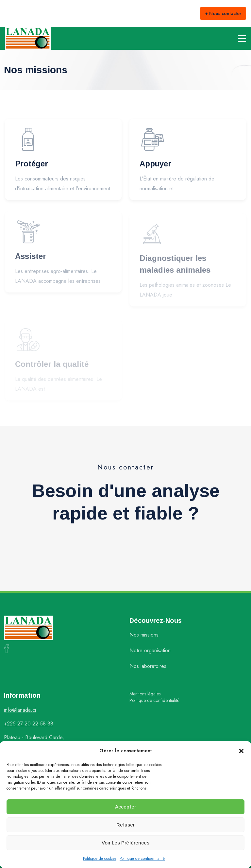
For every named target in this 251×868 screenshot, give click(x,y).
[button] (241, 751)
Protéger (32, 164)
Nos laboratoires (148, 666)
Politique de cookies (100, 859)
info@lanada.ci (20, 710)
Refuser (125, 825)
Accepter (125, 807)
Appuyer (155, 164)
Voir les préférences (125, 843)
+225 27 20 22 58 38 (29, 724)
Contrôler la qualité (52, 365)
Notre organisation (150, 650)
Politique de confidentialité (142, 859)
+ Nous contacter (223, 13)
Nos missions (144, 635)
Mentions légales (145, 694)
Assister (31, 258)
